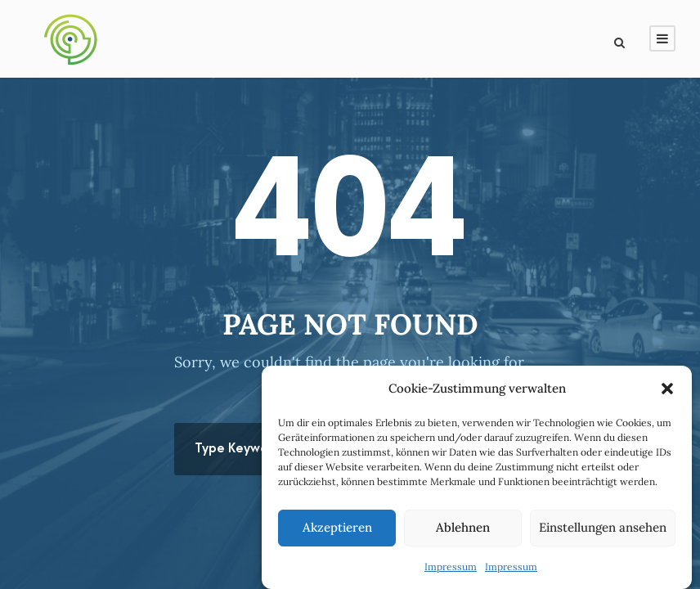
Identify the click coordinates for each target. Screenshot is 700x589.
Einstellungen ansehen (603, 527)
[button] (667, 389)
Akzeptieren (337, 527)
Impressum (451, 567)
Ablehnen (463, 527)
